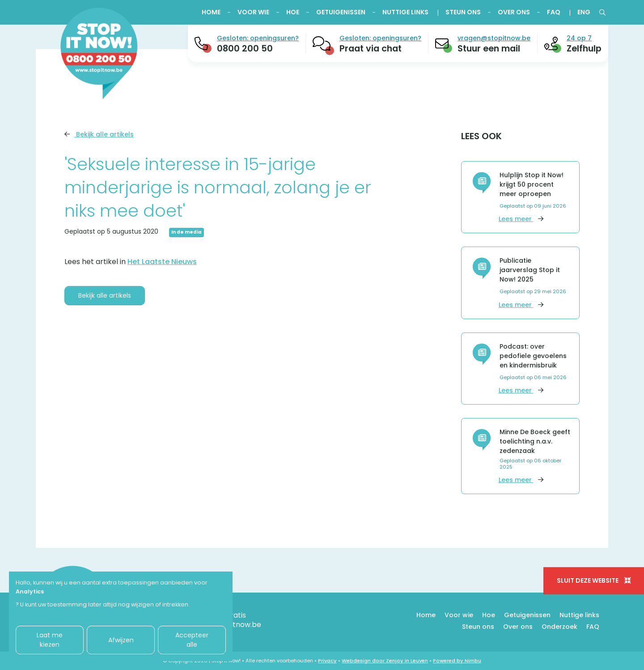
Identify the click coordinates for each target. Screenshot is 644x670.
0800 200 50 (245, 48)
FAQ (554, 12)
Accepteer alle (192, 640)
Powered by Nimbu (457, 661)
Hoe (293, 12)
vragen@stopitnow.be (494, 38)
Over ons (514, 12)
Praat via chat (371, 48)
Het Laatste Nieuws (162, 262)
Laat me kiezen (50, 640)
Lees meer (521, 219)
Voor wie (253, 12)
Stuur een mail (489, 48)
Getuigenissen (341, 12)
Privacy (327, 661)
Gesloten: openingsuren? (258, 38)
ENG (584, 12)
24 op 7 (579, 38)
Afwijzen (121, 640)
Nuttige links (405, 12)
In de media (186, 232)
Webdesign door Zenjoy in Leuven (385, 661)
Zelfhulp (584, 48)
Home (211, 12)
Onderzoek (559, 627)
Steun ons (463, 12)
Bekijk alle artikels (99, 134)
